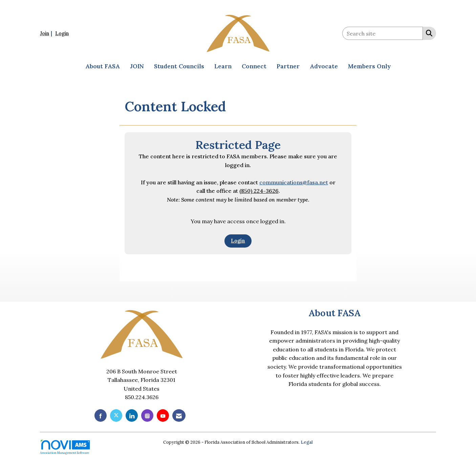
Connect (254, 66)
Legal (307, 442)
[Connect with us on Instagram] (147, 415)
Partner (288, 66)
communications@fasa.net (294, 182)
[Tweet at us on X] (116, 415)
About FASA (103, 66)
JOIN (137, 66)
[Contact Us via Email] (179, 415)
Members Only (369, 66)
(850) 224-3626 (259, 191)
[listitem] (47, 33)
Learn (223, 66)
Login (238, 241)
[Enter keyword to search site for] (383, 33)
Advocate (324, 66)
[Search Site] (428, 33)
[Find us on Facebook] (101, 415)
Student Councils (179, 66)
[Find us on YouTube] (163, 415)
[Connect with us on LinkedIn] (132, 415)
